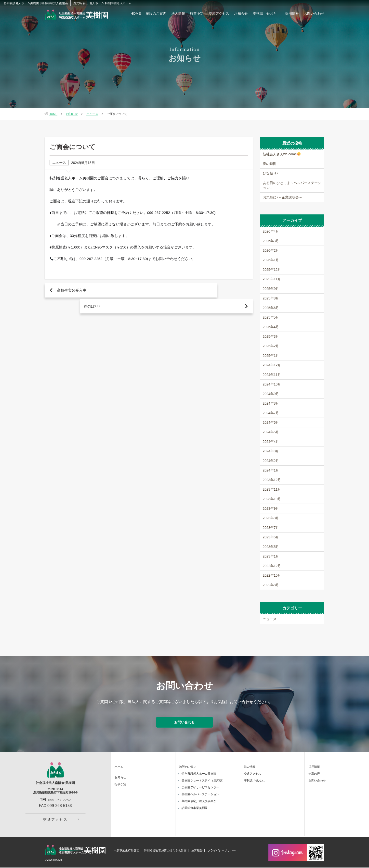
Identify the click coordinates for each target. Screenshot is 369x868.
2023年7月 (271, 528)
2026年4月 (271, 231)
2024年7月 (271, 413)
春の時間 (270, 164)
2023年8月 (271, 518)
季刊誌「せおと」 (266, 13)
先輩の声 (314, 774)
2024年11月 (272, 375)
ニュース (92, 114)
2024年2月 (271, 461)
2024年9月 (271, 394)
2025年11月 (272, 279)
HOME (136, 13)
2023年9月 (271, 508)
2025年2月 (271, 346)
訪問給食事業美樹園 (195, 809)
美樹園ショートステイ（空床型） (203, 781)
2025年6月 (271, 308)
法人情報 (178, 13)
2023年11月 (272, 489)
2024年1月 (271, 470)
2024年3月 (271, 451)
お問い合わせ (314, 13)
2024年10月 (272, 384)
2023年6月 (271, 537)
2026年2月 (271, 250)
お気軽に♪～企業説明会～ (283, 197)
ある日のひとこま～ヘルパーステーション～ (292, 185)
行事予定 (197, 13)
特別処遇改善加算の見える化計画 (165, 851)
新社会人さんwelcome (282, 154)
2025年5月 (271, 317)
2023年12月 (272, 480)
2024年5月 (271, 432)
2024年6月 (271, 422)
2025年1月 (271, 356)
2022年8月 (271, 585)
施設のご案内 (156, 13)
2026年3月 (271, 241)
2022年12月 (272, 566)
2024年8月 (271, 403)
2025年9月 (271, 289)
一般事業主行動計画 (127, 851)
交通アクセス (219, 13)
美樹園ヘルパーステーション (200, 795)
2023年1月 (271, 556)
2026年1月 (271, 260)
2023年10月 (272, 499)
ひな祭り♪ (270, 173)
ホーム (119, 768)
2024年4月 (271, 442)
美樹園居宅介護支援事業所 (199, 802)
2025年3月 (271, 336)
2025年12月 (272, 270)
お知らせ (241, 13)
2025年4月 (271, 327)
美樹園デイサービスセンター (200, 788)
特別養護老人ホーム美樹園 (199, 774)
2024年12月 (272, 365)
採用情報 (292, 13)
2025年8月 (271, 298)
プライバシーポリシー (222, 851)
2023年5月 (271, 547)
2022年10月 (272, 575)
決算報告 (197, 851)
